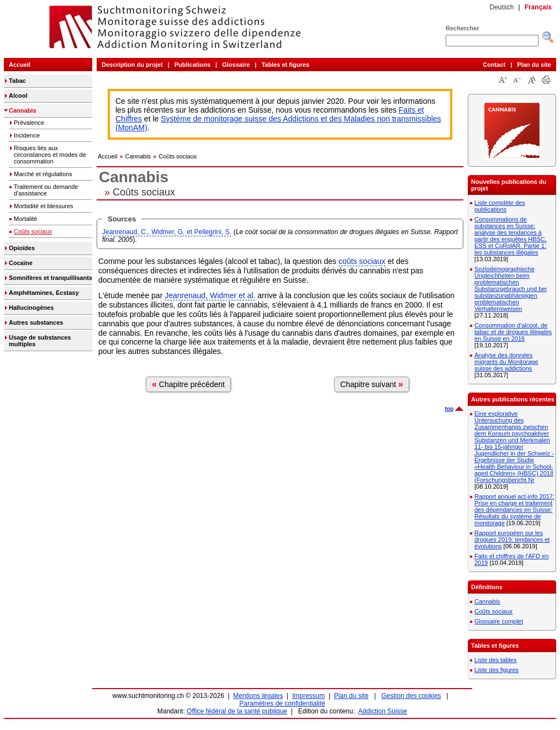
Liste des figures (496, 670)
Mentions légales (258, 696)
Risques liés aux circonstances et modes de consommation (50, 155)
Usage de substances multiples (40, 341)
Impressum (308, 696)
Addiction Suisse (383, 711)
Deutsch (501, 7)
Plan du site (534, 65)
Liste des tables (495, 660)
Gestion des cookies (411, 696)
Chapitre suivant (372, 384)
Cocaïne (21, 263)
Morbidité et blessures (44, 206)
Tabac (17, 81)
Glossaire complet (499, 621)
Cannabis (23, 110)
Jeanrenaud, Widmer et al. (210, 295)
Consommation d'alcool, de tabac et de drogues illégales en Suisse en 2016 (513, 332)
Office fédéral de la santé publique (237, 711)
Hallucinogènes (31, 308)
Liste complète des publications (500, 206)
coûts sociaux (362, 261)
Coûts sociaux (33, 231)
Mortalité (25, 219)
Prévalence (29, 123)
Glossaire (236, 65)
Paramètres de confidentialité (282, 703)
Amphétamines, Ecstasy (44, 293)
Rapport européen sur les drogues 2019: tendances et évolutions (512, 539)
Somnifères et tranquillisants (51, 278)
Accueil (20, 65)
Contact (494, 65)
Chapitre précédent (188, 384)
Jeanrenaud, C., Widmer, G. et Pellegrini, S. (167, 232)
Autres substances (36, 322)
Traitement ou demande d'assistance (46, 190)
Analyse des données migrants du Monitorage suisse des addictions (506, 362)
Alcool (18, 96)
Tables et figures (285, 65)
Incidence (27, 135)
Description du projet (132, 65)
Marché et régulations (43, 174)
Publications (192, 65)
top (449, 409)
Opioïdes (22, 248)
